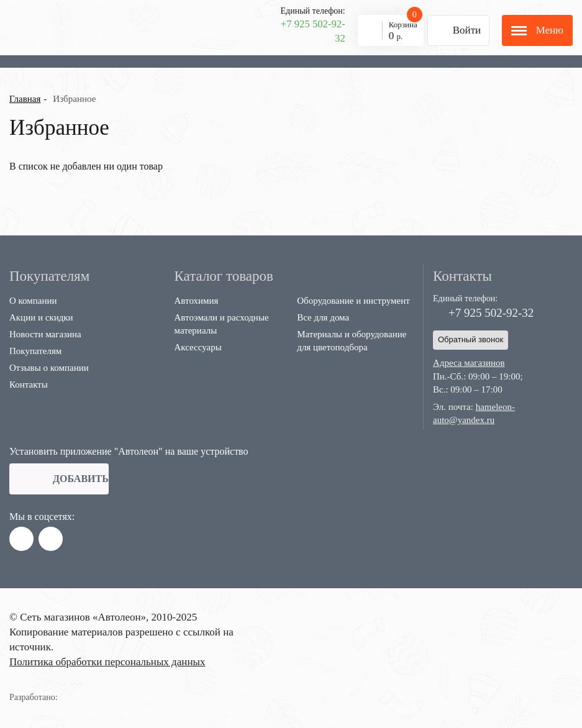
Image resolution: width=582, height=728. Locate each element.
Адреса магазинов (469, 363)
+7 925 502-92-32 (313, 31)
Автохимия (197, 301)
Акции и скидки (41, 317)
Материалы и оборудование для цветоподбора (352, 341)
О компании (33, 301)
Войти (454, 30)
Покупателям (35, 351)
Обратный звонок (471, 339)
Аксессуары (198, 347)
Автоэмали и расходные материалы (222, 324)
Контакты (29, 384)
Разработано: (49, 697)
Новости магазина (45, 334)
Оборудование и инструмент (353, 301)
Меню (537, 30)
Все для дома (323, 317)
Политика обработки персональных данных (107, 662)
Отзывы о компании (49, 368)
